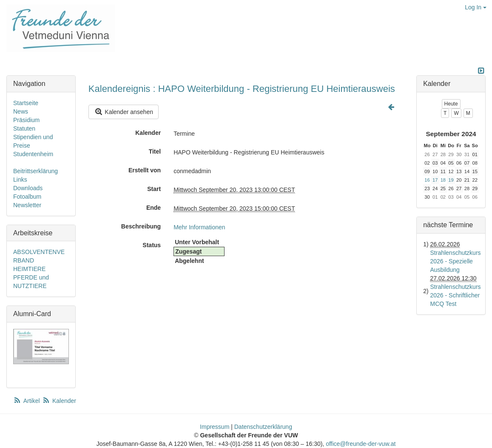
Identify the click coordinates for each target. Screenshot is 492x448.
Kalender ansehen (124, 112)
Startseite (26, 103)
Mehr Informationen (199, 227)
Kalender (148, 133)
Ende (154, 208)
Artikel (27, 401)
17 (435, 180)
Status (152, 245)
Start (154, 189)
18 (443, 180)
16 (427, 180)
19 (451, 180)
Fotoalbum (27, 197)
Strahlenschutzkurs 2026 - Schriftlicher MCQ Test (456, 295)
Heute (451, 104)
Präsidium (26, 120)
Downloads (28, 188)
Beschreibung (141, 226)
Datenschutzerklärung (263, 427)
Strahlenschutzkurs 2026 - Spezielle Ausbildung (456, 261)
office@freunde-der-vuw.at (361, 444)
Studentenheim (33, 154)
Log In (476, 7)
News (21, 111)
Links (20, 180)
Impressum (215, 427)
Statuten (24, 128)
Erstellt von (145, 170)
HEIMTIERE (29, 269)
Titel (155, 151)
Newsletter (27, 205)
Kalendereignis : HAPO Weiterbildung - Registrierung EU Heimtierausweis (242, 89)
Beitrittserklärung (36, 171)
